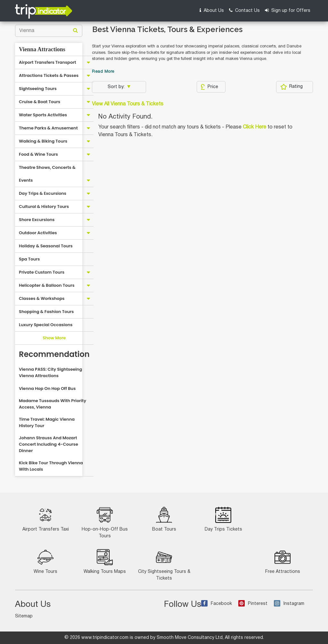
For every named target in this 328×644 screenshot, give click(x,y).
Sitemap (24, 616)
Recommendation (54, 354)
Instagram (289, 604)
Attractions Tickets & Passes (49, 75)
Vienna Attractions (42, 49)
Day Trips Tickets (223, 519)
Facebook (217, 604)
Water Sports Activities (43, 115)
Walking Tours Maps (105, 561)
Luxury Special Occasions (46, 325)
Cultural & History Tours (44, 206)
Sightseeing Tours (38, 89)
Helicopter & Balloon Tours (47, 285)
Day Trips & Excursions (43, 193)
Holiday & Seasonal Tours (46, 246)
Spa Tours (29, 259)
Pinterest (253, 604)
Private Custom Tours (42, 272)
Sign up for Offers (288, 10)
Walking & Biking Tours (43, 141)
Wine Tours (45, 561)
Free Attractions (283, 561)
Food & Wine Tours (38, 154)
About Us (212, 10)
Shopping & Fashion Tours (46, 312)
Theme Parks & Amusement (48, 128)
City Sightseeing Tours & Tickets (164, 565)
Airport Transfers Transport (48, 62)
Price (209, 87)
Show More (54, 338)
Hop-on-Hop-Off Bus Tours (105, 523)
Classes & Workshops (42, 298)
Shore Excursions (37, 220)
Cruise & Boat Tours (40, 102)
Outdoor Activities (38, 233)
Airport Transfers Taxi (46, 519)
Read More (103, 72)
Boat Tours (164, 519)
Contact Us (244, 10)
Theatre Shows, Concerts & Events (47, 174)
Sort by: (117, 87)
